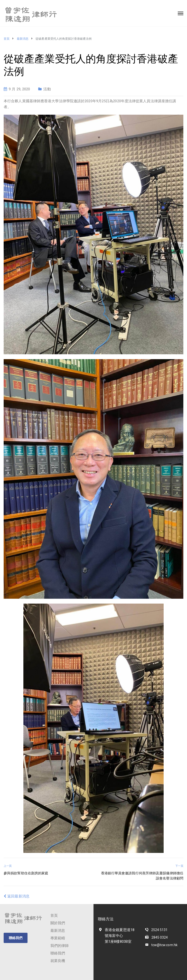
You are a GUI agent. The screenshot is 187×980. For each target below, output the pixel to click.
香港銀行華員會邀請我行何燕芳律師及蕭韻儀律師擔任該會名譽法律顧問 (142, 876)
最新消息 (58, 931)
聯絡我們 (16, 938)
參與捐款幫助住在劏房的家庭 (26, 873)
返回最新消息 (17, 896)
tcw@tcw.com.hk (164, 945)
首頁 (54, 915)
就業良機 (58, 961)
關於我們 (58, 923)
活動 (47, 89)
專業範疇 (58, 938)
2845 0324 (160, 937)
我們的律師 (60, 946)
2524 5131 (159, 930)
